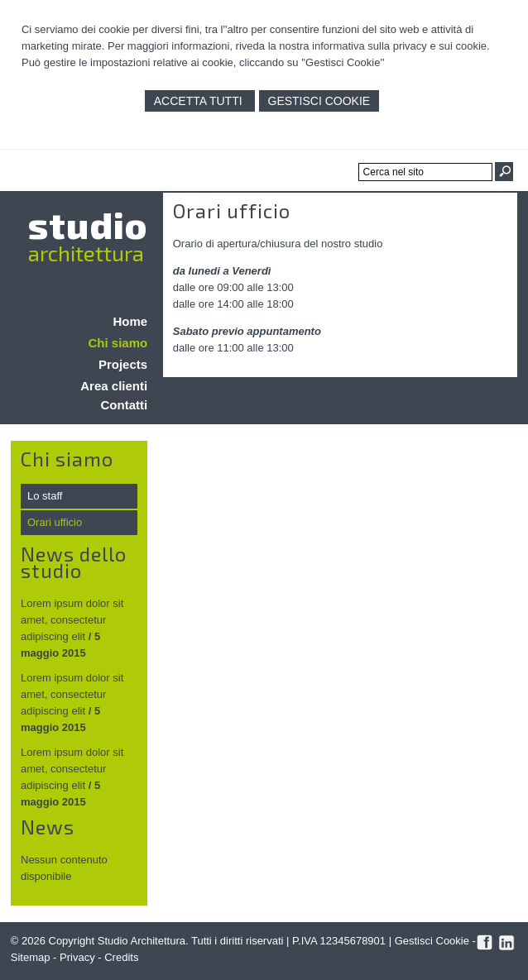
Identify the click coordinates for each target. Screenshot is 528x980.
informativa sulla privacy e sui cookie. (401, 46)
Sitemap (31, 957)
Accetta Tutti (200, 101)
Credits (121, 957)
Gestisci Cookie (319, 101)
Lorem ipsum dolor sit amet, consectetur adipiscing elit (72, 620)
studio (88, 224)
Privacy (77, 957)
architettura (86, 253)
